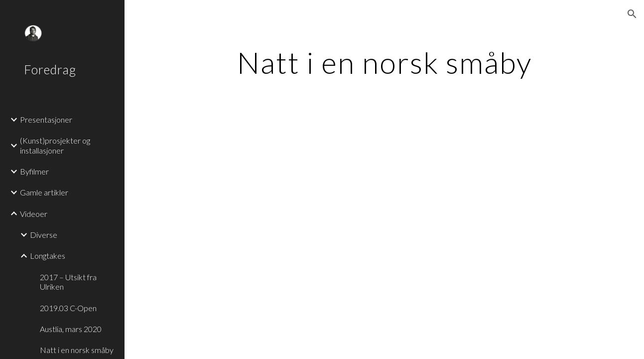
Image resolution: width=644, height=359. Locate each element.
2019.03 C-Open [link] (68, 308)
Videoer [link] (34, 214)
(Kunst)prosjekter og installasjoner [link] (55, 145)
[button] (632, 14)
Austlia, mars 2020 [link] (71, 329)
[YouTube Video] (306, 210)
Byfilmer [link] (34, 171)
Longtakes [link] (48, 256)
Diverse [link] (44, 235)
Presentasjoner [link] (46, 119)
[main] (384, 62)
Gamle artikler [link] (44, 192)
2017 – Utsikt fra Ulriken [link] (68, 282)
